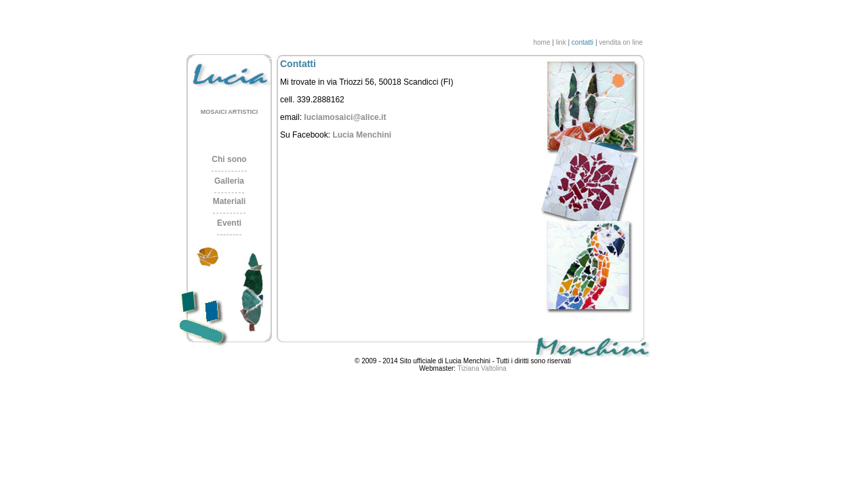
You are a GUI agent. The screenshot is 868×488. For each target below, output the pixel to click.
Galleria (229, 181)
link (561, 42)
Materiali (230, 201)
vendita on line (621, 42)
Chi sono (229, 159)
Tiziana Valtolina (482, 368)
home (541, 42)
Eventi (229, 223)
